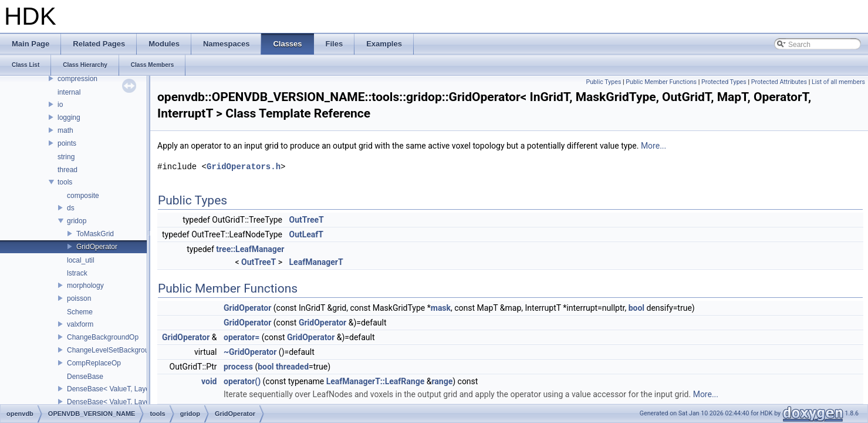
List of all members (838, 82)
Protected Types (724, 82)
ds (71, 208)
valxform (80, 324)
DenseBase (85, 377)
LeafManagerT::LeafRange (375, 381)
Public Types (603, 82)
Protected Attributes (779, 82)
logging (69, 117)
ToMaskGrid (95, 234)
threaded (292, 367)
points (67, 143)
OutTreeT (307, 220)
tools (65, 182)
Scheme (80, 312)
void (209, 381)
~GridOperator (250, 352)
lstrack (77, 273)
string (66, 157)
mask (441, 308)
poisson (79, 298)
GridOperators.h (244, 167)
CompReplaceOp (94, 363)
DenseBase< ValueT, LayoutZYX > (121, 389)
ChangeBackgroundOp (103, 337)
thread (67, 170)
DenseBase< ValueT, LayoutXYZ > (121, 402)
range (442, 381)
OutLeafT (307, 234)
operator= (242, 337)
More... (653, 146)
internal (69, 92)
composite (83, 196)
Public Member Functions (661, 82)
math (65, 130)
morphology (85, 286)
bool (636, 308)
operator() (242, 381)
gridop (77, 221)
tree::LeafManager (250, 249)
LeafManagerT (316, 262)
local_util (81, 260)
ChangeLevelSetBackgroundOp (116, 350)
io (60, 105)
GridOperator (97, 247)
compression (77, 79)
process (238, 367)
